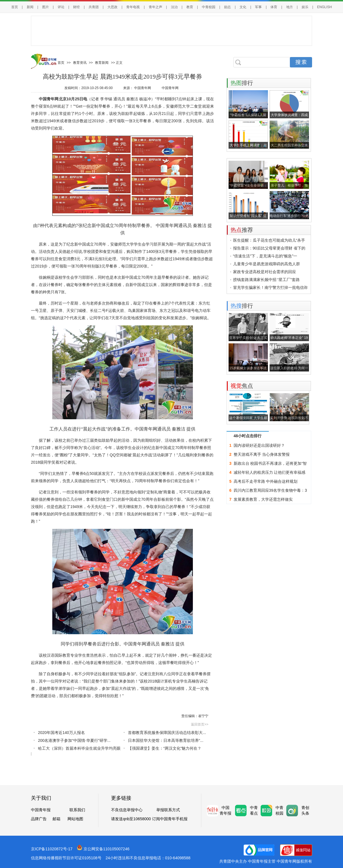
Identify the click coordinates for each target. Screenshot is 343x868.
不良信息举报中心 (127, 810)
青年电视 (133, 7)
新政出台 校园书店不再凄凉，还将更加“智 (270, 463)
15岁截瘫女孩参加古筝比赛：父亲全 (248, 369)
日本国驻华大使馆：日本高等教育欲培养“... (166, 740)
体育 (274, 7)
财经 (76, 7)
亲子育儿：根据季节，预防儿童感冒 (289, 186)
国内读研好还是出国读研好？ (259, 445)
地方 (290, 7)
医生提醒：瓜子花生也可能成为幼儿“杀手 (269, 240)
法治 (174, 7)
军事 (258, 7)
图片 (46, 7)
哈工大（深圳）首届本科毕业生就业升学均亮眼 (79, 748)
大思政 (112, 7)
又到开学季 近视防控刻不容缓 (289, 419)
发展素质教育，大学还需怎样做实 (263, 499)
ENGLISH (325, 7)
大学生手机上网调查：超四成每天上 (248, 146)
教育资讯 (80, 63)
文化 (243, 7)
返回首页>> (200, 724)
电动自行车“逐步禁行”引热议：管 (289, 217)
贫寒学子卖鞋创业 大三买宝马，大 (248, 338)
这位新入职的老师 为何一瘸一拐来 (289, 369)
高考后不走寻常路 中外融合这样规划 (266, 481)
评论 (61, 7)
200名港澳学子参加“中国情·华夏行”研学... (74, 740)
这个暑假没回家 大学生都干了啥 (248, 419)
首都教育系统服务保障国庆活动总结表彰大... (167, 733)
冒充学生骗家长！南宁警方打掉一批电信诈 (270, 287)
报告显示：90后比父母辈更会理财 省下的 (269, 248)
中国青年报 (41, 810)
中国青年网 (143, 88)
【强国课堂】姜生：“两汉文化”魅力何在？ (165, 748)
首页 (15, 7)
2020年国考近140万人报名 (61, 733)
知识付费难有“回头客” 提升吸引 (248, 217)
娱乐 (305, 7)
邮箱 (57, 819)
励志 (227, 7)
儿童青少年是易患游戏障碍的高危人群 (267, 264)
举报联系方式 (168, 810)
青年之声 (155, 7)
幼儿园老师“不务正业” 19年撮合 (289, 338)
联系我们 (77, 810)
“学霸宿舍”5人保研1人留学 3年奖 (248, 116)
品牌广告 (39, 819)
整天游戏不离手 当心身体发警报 (262, 454)
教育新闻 (102, 63)
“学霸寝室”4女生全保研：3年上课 (248, 186)
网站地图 (75, 819)
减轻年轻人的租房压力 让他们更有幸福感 (270, 472)
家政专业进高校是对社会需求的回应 (265, 272)
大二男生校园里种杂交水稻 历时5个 (289, 146)
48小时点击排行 (248, 436)
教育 (190, 7)
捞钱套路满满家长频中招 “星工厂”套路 (266, 280)
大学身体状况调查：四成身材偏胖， (289, 116)
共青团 (94, 7)
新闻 (30, 7)
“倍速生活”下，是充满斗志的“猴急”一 (265, 256)
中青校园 (209, 7)
